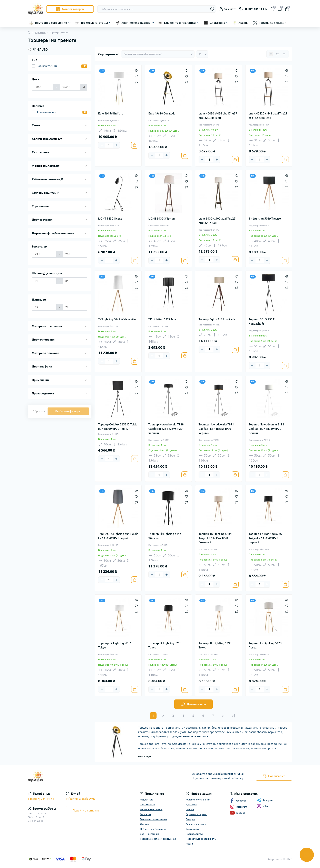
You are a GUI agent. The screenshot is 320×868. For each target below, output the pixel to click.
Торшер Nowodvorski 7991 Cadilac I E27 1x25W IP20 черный (216, 429)
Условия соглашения (198, 800)
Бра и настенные (150, 834)
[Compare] (136, 82)
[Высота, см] (44, 254)
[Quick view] (136, 70)
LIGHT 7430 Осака (110, 219)
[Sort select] (158, 54)
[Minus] (102, 145)
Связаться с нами (196, 824)
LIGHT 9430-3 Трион (162, 219)
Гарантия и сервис (196, 814)
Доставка (191, 804)
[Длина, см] (44, 307)
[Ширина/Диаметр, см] (44, 281)
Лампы (243, 23)
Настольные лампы (151, 809)
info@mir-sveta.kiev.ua (81, 799)
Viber (263, 806)
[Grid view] (271, 54)
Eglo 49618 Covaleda (162, 113)
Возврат (191, 819)
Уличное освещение (136, 23)
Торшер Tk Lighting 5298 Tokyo (165, 645)
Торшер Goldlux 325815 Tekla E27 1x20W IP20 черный (118, 427)
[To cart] (135, 145)
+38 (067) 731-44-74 (41, 799)
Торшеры (40, 32)
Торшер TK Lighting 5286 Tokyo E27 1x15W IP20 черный (265, 538)
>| (234, 716)
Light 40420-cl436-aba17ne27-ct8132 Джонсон (218, 116)
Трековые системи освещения (158, 839)
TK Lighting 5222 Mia (162, 319)
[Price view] (284, 54)
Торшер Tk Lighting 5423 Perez (265, 645)
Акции (189, 844)
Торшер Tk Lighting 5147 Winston (165, 536)
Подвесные (147, 800)
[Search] (212, 9)
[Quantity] (109, 145)
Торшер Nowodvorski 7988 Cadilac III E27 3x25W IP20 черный (166, 429)
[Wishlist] (136, 76)
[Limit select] (202, 54)
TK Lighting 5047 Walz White (117, 319)
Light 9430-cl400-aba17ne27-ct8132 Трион (217, 221)
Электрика (217, 23)
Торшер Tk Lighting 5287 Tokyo (115, 645)
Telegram (265, 800)
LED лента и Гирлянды (153, 829)
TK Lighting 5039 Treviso (265, 219)
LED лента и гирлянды (180, 23)
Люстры (145, 824)
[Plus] (116, 145)
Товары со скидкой (273, 23)
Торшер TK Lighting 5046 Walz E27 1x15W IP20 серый (118, 536)
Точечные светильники (153, 819)
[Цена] (43, 87)
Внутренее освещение (51, 23)
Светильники (148, 804)
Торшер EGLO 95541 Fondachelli (262, 321)
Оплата (190, 809)
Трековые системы (94, 23)
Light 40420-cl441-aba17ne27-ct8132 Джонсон (268, 116)
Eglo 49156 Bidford (111, 113)
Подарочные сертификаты (201, 839)
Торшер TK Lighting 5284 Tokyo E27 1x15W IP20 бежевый (215, 538)
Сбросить (39, 411)
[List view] (278, 54)
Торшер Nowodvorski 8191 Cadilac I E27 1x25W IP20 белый (266, 429)
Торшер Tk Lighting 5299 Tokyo (215, 645)
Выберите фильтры (68, 411)
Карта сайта (193, 829)
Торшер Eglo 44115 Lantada (217, 319)
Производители (195, 834)
